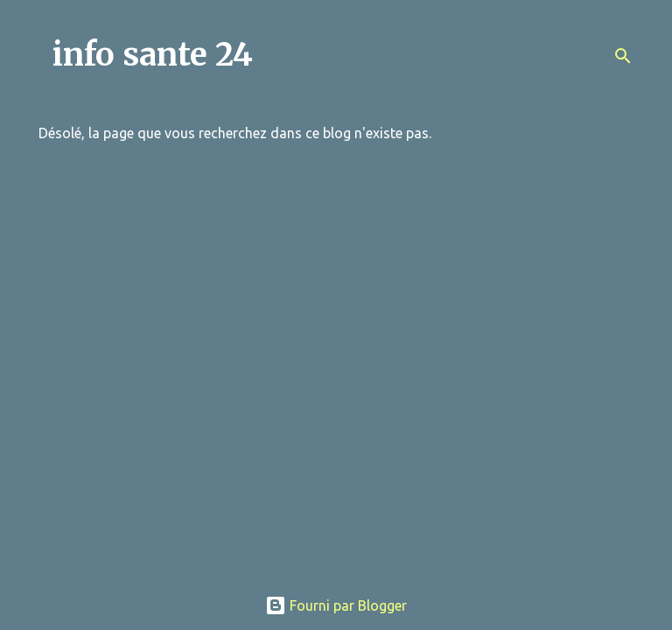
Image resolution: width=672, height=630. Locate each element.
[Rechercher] (623, 56)
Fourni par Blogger (336, 605)
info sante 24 (153, 55)
